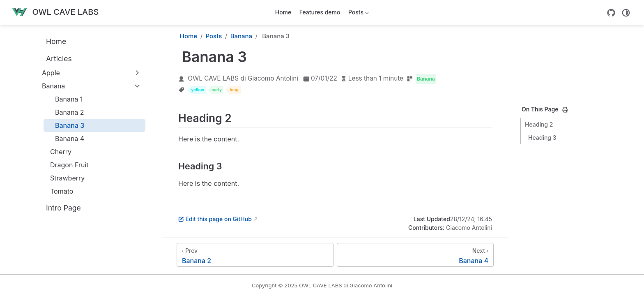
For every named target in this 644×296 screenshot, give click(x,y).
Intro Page (59, 208)
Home (283, 12)
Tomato (57, 191)
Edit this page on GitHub (215, 219)
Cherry (57, 152)
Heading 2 (539, 124)
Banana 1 (65, 99)
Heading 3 (542, 138)
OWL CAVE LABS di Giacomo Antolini (243, 78)
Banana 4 (66, 139)
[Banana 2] (255, 255)
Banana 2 (66, 112)
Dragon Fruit (65, 165)
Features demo (320, 12)
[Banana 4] (415, 255)
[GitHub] (611, 13)
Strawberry (63, 178)
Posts (358, 14)
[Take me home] (55, 13)
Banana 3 (66, 125)
